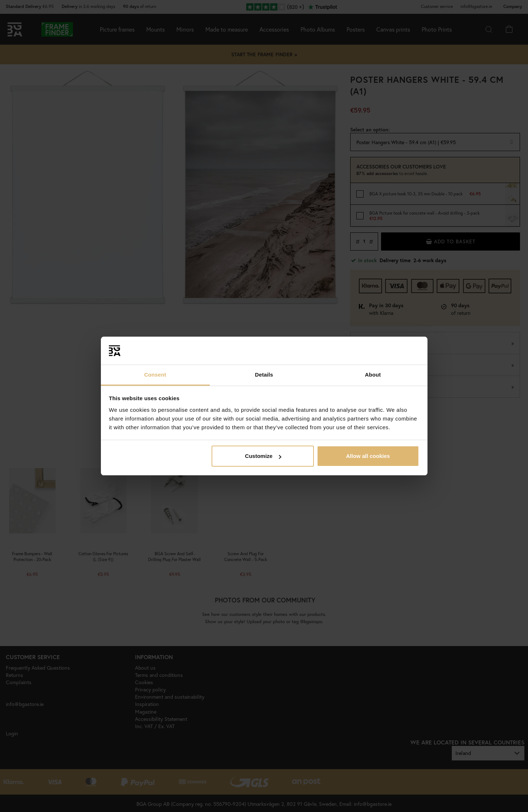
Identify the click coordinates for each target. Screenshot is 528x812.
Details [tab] (264, 375)
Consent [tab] (155, 375)
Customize (263, 456)
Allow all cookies (368, 456)
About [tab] (373, 375)
